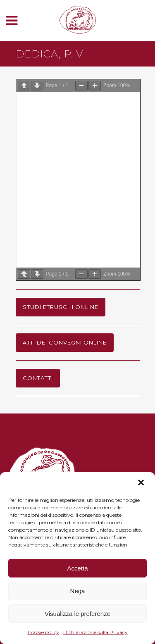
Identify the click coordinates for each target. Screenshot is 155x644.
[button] (142, 483)
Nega (78, 591)
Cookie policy (43, 632)
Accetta (77, 568)
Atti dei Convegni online (65, 342)
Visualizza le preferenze (77, 614)
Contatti (38, 378)
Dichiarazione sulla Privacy (95, 632)
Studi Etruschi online (61, 307)
